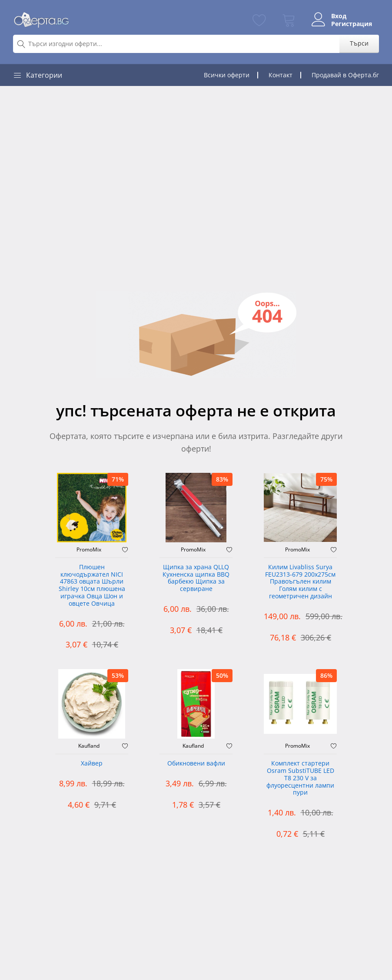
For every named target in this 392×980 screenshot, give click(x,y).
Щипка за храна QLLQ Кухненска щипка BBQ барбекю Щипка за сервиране (196, 578)
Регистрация (352, 24)
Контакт (281, 75)
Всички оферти (227, 75)
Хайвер (92, 764)
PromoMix (89, 550)
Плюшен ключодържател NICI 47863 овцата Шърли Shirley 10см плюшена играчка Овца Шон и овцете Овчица (92, 586)
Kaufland (89, 746)
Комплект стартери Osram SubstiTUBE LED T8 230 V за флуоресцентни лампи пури (300, 778)
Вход (339, 16)
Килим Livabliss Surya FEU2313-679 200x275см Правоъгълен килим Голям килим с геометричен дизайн (300, 582)
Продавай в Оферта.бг (345, 75)
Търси (359, 43)
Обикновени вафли (196, 764)
